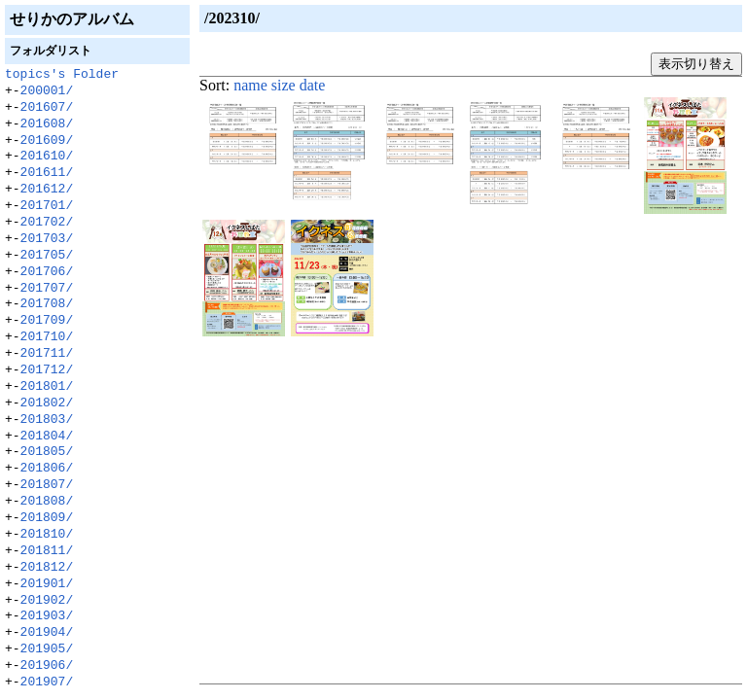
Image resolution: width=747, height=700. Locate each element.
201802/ (47, 403)
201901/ (47, 584)
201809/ (47, 518)
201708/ (47, 304)
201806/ (47, 469)
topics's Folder (62, 75)
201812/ (47, 568)
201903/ (47, 616)
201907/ (47, 682)
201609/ (47, 141)
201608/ (47, 124)
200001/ (47, 91)
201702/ (47, 223)
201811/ (47, 551)
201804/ (47, 437)
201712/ (47, 370)
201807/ (47, 485)
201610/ (47, 157)
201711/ (47, 354)
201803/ (47, 420)
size (284, 85)
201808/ (47, 502)
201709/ (47, 321)
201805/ (47, 452)
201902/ (47, 601)
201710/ (47, 337)
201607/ (47, 108)
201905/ (47, 649)
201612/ (47, 190)
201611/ (47, 173)
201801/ (47, 387)
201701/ (47, 206)
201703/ (47, 239)
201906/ (47, 666)
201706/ (47, 272)
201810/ (47, 535)
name (250, 85)
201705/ (47, 256)
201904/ (47, 633)
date (313, 85)
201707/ (47, 289)
